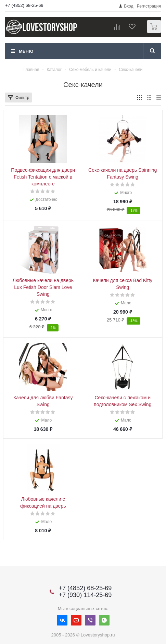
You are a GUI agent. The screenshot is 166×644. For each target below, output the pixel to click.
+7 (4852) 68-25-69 (24, 5)
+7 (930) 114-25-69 (85, 595)
